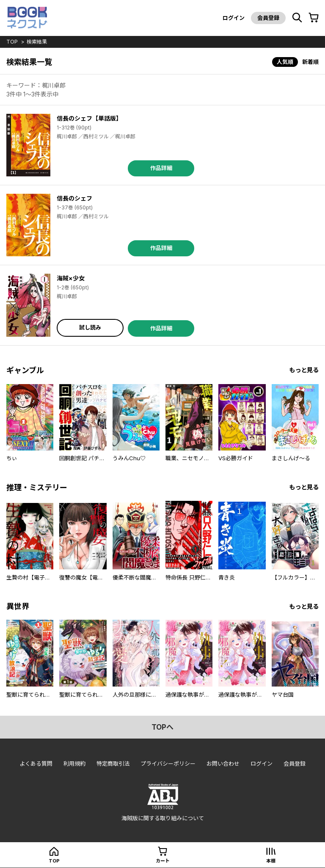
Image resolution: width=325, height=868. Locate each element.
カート (163, 861)
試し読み (90, 327)
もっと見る (304, 370)
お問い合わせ (223, 764)
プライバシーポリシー (168, 764)
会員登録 (268, 18)
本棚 (271, 861)
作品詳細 (161, 168)
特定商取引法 (113, 764)
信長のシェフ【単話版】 (89, 118)
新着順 (310, 62)
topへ (162, 727)
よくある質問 (36, 764)
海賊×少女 (71, 278)
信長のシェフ (74, 198)
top (12, 42)
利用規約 (74, 764)
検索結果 (37, 42)
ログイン (234, 18)
